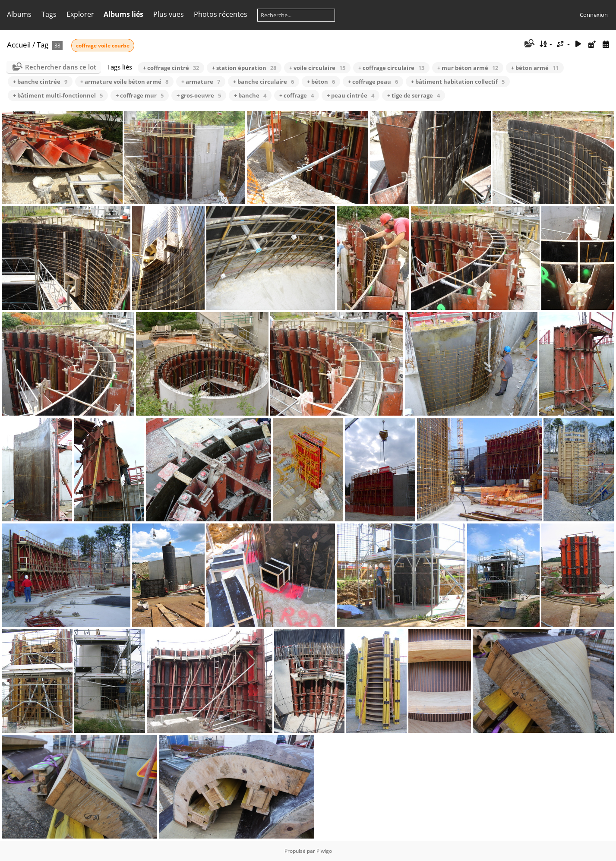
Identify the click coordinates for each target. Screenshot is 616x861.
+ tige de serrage (414, 95)
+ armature (201, 82)
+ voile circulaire (317, 68)
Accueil (19, 45)
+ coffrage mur (140, 95)
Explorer (80, 14)
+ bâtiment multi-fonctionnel (58, 95)
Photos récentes (221, 14)
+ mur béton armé (468, 68)
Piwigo (324, 851)
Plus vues (169, 14)
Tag (43, 45)
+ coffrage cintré (171, 68)
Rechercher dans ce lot (61, 67)
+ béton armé (535, 68)
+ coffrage (297, 95)
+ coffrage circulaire (391, 68)
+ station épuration (244, 68)
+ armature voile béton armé (124, 82)
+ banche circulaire (264, 82)
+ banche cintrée (40, 82)
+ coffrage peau (373, 82)
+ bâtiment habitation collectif (458, 82)
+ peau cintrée (351, 95)
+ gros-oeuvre (199, 95)
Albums (19, 14)
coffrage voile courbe (103, 46)
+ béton (321, 82)
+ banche (250, 95)
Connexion (594, 15)
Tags (49, 14)
